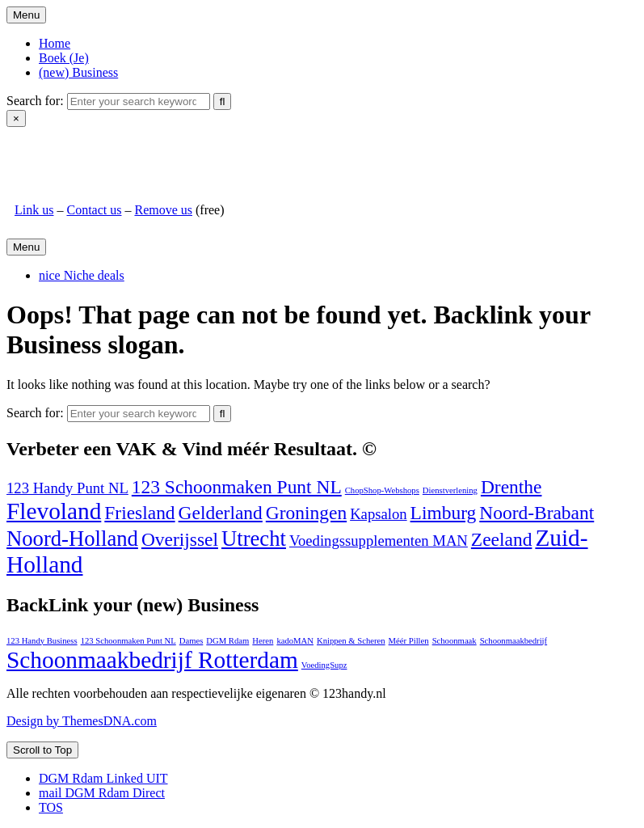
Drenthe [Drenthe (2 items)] (511, 487)
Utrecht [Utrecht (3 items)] (254, 539)
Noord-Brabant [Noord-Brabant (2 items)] (537, 513)
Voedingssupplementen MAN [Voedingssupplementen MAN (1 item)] (379, 541)
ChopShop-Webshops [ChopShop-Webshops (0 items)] (382, 490)
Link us (34, 210)
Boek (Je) (64, 58)
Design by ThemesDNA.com (82, 721)
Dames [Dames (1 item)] (192, 641)
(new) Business (78, 72)
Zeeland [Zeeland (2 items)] (502, 539)
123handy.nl (46, 155)
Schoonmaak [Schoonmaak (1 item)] (455, 641)
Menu (26, 15)
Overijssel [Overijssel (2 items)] (180, 539)
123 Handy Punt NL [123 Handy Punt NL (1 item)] (67, 488)
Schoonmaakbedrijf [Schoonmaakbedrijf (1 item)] (514, 641)
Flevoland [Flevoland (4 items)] (54, 511)
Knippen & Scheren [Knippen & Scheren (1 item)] (351, 641)
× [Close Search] (16, 118)
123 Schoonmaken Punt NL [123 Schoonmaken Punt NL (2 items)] (237, 487)
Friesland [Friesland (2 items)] (139, 513)
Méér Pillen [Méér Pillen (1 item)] (409, 641)
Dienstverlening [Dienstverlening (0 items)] (450, 490)
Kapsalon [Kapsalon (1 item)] (378, 514)
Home (55, 43)
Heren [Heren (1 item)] (263, 641)
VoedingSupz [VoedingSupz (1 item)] (324, 665)
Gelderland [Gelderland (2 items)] (221, 513)
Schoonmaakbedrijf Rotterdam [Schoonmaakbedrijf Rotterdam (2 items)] (152, 660)
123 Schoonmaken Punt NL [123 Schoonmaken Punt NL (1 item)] (128, 641)
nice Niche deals (82, 275)
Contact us (94, 210)
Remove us (163, 210)
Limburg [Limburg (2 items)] (444, 513)
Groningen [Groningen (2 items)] (306, 513)
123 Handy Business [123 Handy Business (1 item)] (42, 641)
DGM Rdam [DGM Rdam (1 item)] (227, 641)
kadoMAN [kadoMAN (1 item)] (295, 641)
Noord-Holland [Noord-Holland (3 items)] (72, 539)
